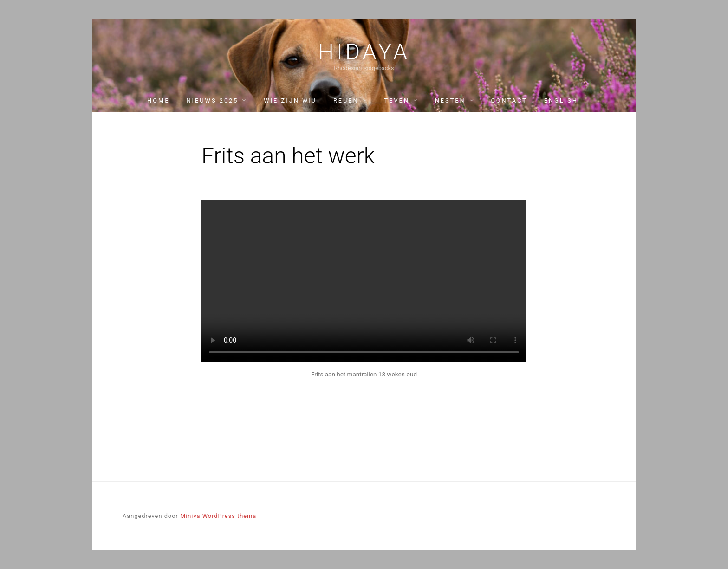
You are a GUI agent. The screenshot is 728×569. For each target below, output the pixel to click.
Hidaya (364, 52)
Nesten (450, 100)
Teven (396, 100)
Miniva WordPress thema (218, 516)
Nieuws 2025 (212, 100)
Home (158, 100)
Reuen (346, 100)
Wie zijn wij (290, 100)
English (561, 100)
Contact (509, 100)
